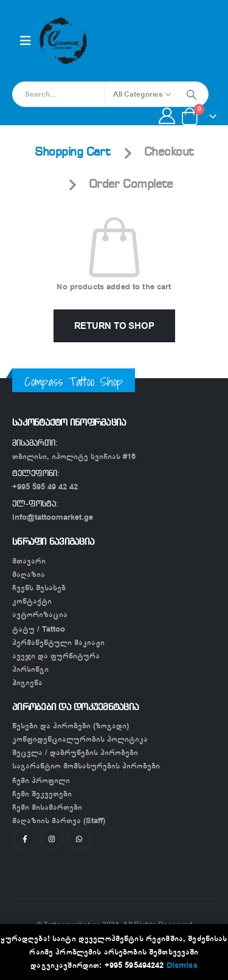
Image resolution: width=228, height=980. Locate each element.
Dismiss (182, 965)
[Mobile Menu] (26, 41)
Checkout (169, 153)
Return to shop (114, 326)
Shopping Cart (73, 153)
